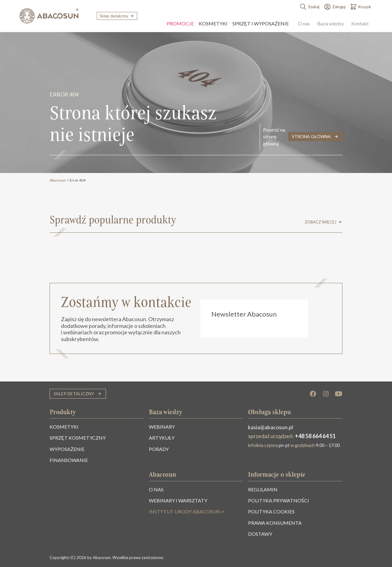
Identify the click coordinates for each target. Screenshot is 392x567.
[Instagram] (326, 394)
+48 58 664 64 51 (315, 436)
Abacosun (58, 180)
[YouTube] (339, 394)
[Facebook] (313, 394)
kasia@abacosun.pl (271, 427)
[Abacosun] (49, 16)
